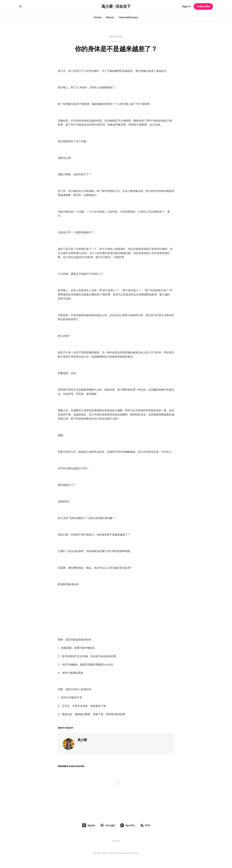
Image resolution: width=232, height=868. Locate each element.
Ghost (135, 853)
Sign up (116, 841)
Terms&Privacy (128, 17)
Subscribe (203, 6)
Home (98, 17)
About (110, 17)
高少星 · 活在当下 (116, 6)
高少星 (82, 740)
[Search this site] (21, 6)
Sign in (186, 6)
